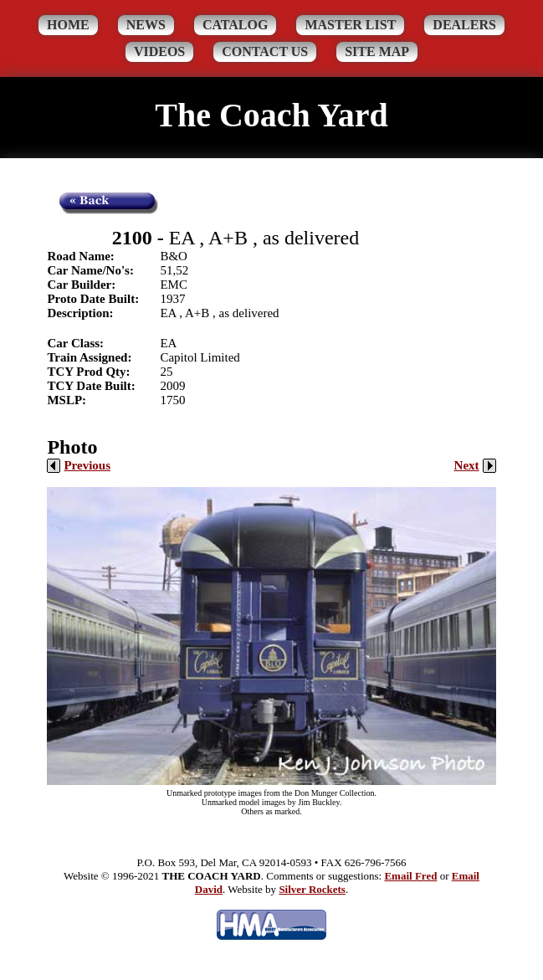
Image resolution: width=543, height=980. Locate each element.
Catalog (236, 25)
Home (68, 25)
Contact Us (265, 51)
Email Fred (410, 876)
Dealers (464, 25)
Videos (159, 51)
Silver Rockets (312, 889)
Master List (350, 25)
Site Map (377, 51)
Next (475, 465)
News (146, 25)
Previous (79, 465)
